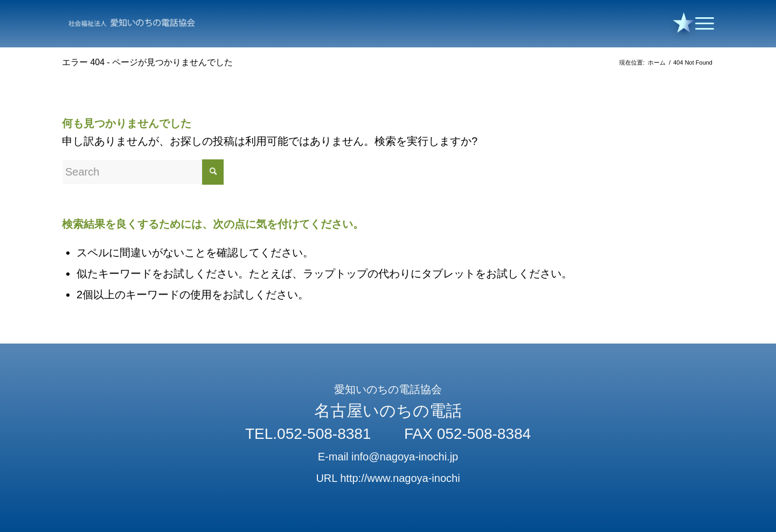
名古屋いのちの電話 (388, 411)
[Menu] (701, 24)
